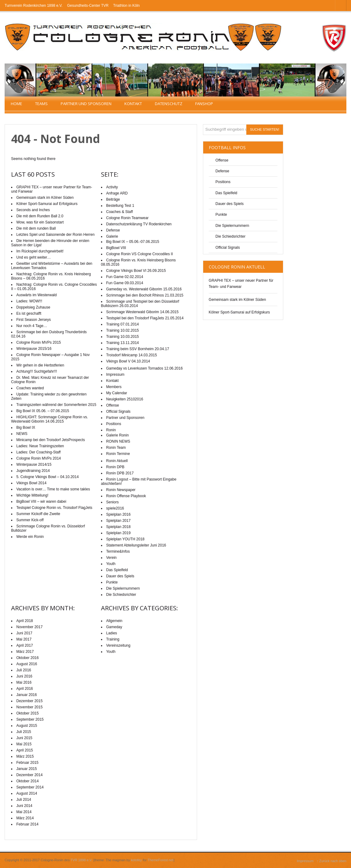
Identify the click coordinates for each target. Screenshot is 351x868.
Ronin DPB (115, 467)
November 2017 (29, 627)
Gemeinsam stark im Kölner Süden (237, 300)
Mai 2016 (24, 682)
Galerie (112, 236)
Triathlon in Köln (126, 6)
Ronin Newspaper (121, 490)
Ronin (111, 430)
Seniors (113, 502)
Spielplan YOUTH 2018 (125, 539)
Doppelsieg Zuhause (33, 307)
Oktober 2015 (28, 713)
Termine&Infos (118, 551)
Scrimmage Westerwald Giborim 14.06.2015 (142, 312)
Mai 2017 (24, 639)
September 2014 (30, 787)
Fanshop (204, 104)
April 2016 (25, 689)
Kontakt (133, 104)
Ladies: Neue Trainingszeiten (40, 446)
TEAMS (41, 104)
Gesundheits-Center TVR (88, 6)
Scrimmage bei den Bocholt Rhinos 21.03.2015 (145, 295)
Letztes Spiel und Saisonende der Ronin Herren (55, 235)
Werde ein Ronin (30, 537)
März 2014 (25, 818)
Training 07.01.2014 (123, 324)
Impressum (115, 375)
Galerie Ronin (117, 435)
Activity (112, 187)
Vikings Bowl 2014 (31, 483)
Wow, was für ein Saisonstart (40, 222)
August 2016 (27, 664)
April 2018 (25, 621)
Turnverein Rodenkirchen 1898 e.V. (34, 6)
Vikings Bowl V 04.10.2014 (128, 361)
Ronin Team (116, 448)
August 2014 (27, 793)
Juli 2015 (24, 732)
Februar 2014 (27, 824)
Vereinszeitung (118, 645)
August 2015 (27, 726)
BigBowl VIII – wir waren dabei (41, 502)
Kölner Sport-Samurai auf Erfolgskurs (239, 312)
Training (113, 639)
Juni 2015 (24, 738)
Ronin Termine (118, 454)
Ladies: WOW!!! (29, 301)
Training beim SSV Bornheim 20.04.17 (138, 349)
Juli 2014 (24, 800)
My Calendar (117, 393)
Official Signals (228, 248)
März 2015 (25, 756)
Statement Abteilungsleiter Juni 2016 (136, 545)
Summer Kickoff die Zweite (38, 514)
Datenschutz (169, 104)
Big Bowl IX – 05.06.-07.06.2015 (133, 242)
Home (16, 104)
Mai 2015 (24, 744)
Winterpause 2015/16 (34, 349)
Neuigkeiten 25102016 (125, 399)
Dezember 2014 (29, 775)
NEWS (22, 434)
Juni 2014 (24, 806)
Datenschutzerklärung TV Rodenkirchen (139, 224)
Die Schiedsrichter (230, 236)
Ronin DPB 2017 (120, 473)
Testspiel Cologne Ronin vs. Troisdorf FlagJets (54, 508)
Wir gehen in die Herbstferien (40, 365)
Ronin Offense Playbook (126, 496)
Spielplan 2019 (118, 533)
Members (114, 387)
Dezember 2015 (29, 701)
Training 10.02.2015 (123, 330)
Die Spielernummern (232, 226)
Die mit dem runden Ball (36, 228)
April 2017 (25, 645)
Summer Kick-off (30, 520)
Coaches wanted (30, 388)
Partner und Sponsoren (86, 104)
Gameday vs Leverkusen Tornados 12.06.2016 (145, 368)
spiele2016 (115, 508)
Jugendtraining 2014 (33, 471)
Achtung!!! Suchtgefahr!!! (37, 371)
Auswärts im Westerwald (36, 295)
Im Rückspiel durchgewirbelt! (40, 251)
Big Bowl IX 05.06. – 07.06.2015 (43, 411)
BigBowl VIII (116, 248)
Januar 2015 (27, 769)
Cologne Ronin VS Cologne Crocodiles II (140, 254)
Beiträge (113, 199)
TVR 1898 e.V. (81, 860)
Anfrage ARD (117, 193)
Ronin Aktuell (117, 461)
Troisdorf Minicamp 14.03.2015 (132, 355)
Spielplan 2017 (118, 521)
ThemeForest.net (161, 860)
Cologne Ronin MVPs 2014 (39, 458)
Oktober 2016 (28, 658)
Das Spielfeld (226, 193)
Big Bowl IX (26, 428)
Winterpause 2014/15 (34, 465)
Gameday (114, 627)
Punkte (221, 215)
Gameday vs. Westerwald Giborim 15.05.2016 (144, 289)
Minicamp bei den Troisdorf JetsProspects (51, 440)
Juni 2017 (24, 633)
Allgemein (114, 621)
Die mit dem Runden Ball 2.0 (40, 216)
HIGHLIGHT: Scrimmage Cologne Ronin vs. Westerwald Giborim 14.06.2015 (50, 419)
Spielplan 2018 (118, 527)
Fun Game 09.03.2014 (125, 283)
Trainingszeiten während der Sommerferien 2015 (56, 405)
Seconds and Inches (33, 210)
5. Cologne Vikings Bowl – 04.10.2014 (48, 477)
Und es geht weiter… (34, 257)
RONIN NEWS (118, 441)
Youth (111, 564)
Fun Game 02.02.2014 (125, 277)
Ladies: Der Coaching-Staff (38, 452)
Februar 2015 (27, 763)
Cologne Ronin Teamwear (127, 218)
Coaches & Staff (120, 212)
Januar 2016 (27, 695)
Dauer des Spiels (230, 204)
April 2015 (25, 750)
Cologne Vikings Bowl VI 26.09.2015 (136, 271)
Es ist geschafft (29, 313)
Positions (223, 182)
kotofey (136, 860)
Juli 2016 (24, 670)
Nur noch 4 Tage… (32, 326)
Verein (111, 558)
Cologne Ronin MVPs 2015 (39, 342)
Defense (222, 171)
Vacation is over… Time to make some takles (53, 489)
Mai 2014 (24, 812)
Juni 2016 (24, 676)
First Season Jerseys (34, 320)
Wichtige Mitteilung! (32, 495)
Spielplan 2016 (118, 514)
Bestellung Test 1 (120, 206)
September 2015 (30, 719)
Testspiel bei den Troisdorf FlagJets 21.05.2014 (145, 318)
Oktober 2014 (28, 781)
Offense (222, 160)
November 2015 (29, 707)
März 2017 (25, 652)
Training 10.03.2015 (123, 337)
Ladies (112, 633)
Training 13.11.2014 (123, 343)
